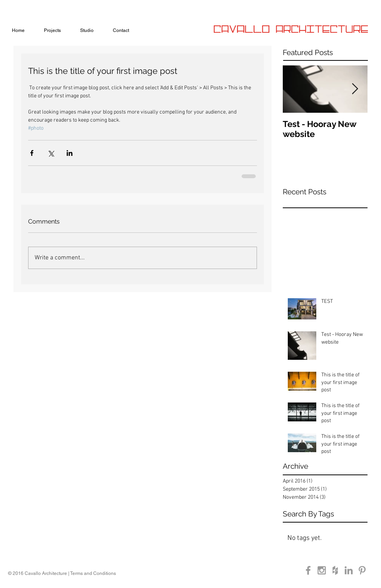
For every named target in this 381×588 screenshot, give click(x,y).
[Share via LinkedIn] (70, 153)
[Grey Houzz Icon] (335, 570)
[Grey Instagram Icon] (322, 570)
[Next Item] (355, 89)
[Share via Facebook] (32, 153)
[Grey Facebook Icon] (308, 570)
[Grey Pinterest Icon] (362, 570)
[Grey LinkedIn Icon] (349, 570)
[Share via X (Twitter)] (51, 153)
